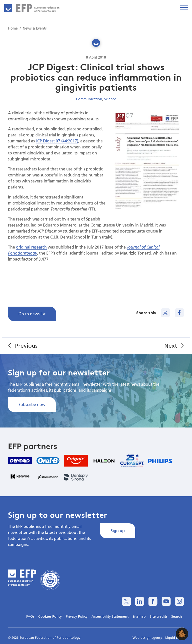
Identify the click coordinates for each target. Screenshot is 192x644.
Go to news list (32, 314)
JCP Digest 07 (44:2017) (57, 141)
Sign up (118, 530)
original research (31, 247)
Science (110, 99)
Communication (89, 99)
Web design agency (148, 637)
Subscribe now (32, 404)
